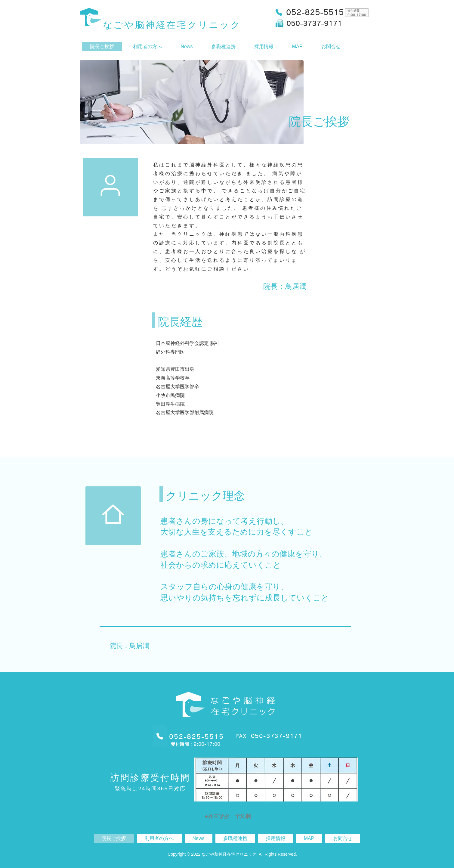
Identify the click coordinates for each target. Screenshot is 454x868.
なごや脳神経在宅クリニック (172, 25)
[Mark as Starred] (110, 186)
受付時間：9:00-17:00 (196, 744)
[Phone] (279, 12)
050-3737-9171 (314, 23)
